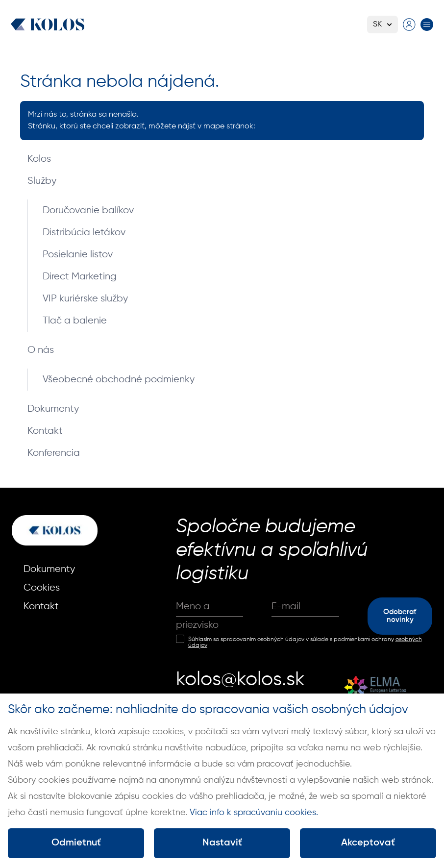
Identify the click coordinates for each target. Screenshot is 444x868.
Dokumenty (53, 409)
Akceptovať (368, 843)
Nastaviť (222, 843)
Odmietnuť (76, 843)
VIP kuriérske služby (85, 299)
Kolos (39, 159)
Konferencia (54, 453)
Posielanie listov (78, 255)
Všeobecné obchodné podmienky (119, 380)
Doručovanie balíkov (88, 211)
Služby (42, 181)
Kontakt (45, 431)
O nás (41, 350)
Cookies (42, 588)
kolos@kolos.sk (240, 680)
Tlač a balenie (75, 321)
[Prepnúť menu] (427, 25)
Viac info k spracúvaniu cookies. (254, 813)
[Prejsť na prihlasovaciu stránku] (409, 25)
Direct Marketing (80, 277)
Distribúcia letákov (84, 233)
